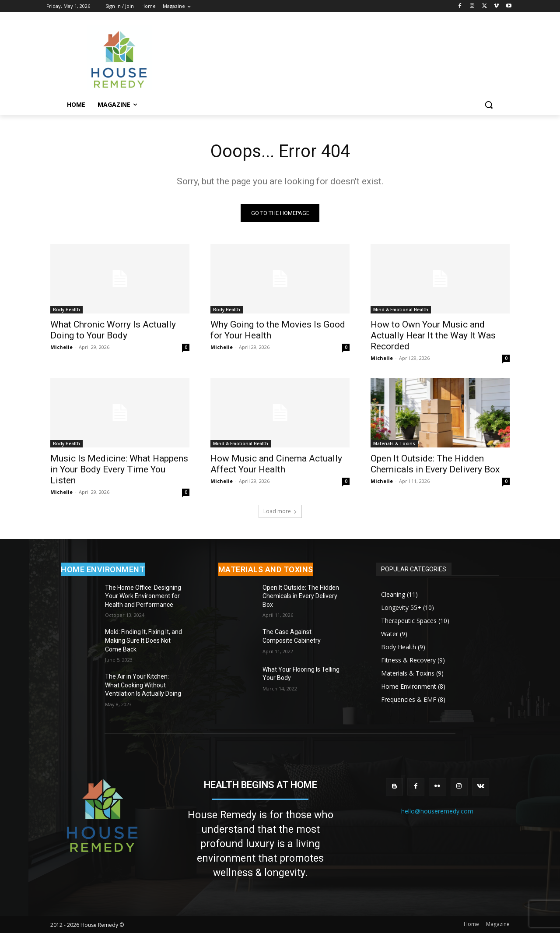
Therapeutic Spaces (409, 621)
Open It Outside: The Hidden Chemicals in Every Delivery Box (435, 464)
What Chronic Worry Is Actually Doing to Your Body (113, 330)
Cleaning (393, 594)
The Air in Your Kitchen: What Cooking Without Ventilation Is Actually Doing (143, 685)
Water (390, 634)
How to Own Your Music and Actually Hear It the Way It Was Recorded (433, 335)
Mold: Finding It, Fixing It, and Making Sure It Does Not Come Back (143, 641)
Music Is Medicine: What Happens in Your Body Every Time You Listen (119, 469)
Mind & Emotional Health (401, 310)
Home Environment (409, 686)
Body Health (66, 310)
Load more (280, 511)
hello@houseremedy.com (437, 811)
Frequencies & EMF (409, 699)
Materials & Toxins (394, 444)
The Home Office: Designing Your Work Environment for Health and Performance (143, 596)
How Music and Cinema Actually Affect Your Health (276, 464)
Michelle (61, 347)
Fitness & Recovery (408, 660)
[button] (489, 105)
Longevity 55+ (401, 607)
